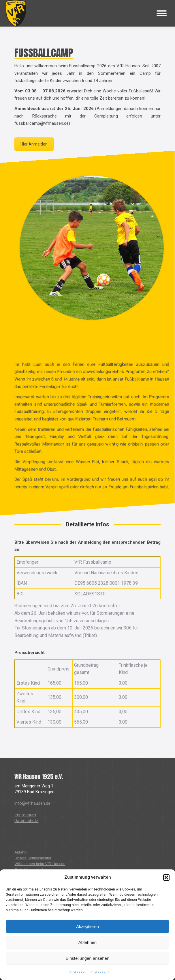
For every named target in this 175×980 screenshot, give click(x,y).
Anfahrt (20, 852)
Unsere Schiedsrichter (33, 858)
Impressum (79, 972)
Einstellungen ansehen (88, 958)
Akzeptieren (87, 926)
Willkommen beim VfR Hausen (40, 864)
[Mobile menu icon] (162, 13)
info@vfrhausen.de (32, 803)
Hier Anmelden (34, 144)
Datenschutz (26, 821)
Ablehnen (87, 942)
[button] (166, 877)
